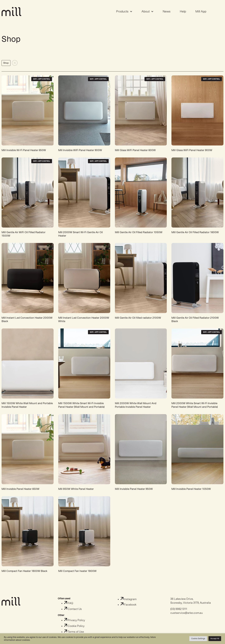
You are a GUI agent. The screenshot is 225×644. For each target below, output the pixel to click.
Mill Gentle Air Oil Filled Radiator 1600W (195, 235)
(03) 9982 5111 (179, 611)
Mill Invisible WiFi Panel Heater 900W (80, 153)
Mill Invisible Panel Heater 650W (20, 491)
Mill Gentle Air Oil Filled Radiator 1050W (139, 235)
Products (124, 13)
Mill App (201, 13)
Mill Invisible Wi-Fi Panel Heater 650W (24, 153)
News (167, 13)
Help (183, 13)
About (147, 13)
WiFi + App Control (42, 82)
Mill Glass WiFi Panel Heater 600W (135, 153)
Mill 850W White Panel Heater (76, 491)
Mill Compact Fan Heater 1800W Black (24, 573)
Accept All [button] (215, 639)
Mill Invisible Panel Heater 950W (134, 491)
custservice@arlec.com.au (187, 615)
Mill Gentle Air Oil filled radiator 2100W (138, 320)
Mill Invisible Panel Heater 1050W (191, 491)
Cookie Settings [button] (198, 639)
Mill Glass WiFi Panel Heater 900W (192, 153)
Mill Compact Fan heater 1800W (77, 573)
